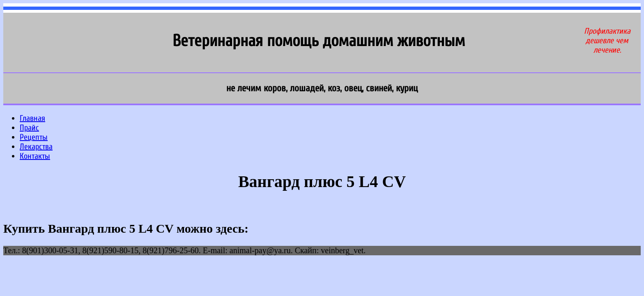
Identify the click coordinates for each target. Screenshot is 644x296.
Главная (32, 118)
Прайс (29, 128)
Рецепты (34, 137)
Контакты (35, 156)
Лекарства (36, 147)
